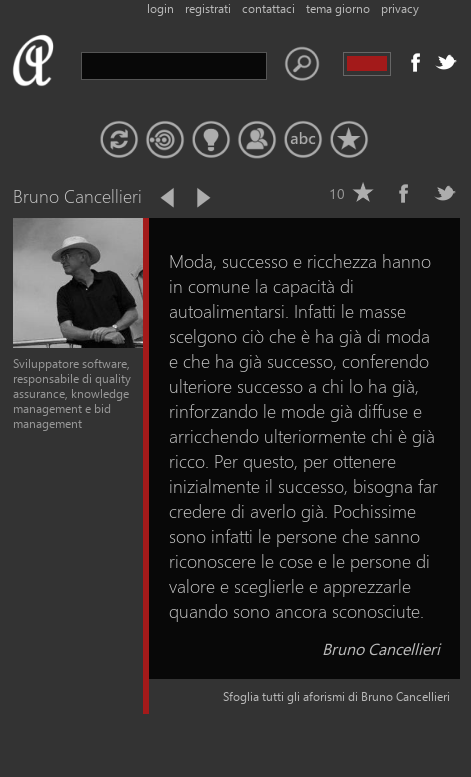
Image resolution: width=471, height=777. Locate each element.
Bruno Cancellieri (381, 648)
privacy (400, 8)
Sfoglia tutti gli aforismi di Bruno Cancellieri (336, 696)
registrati (208, 8)
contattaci (268, 8)
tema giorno (338, 8)
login (160, 8)
